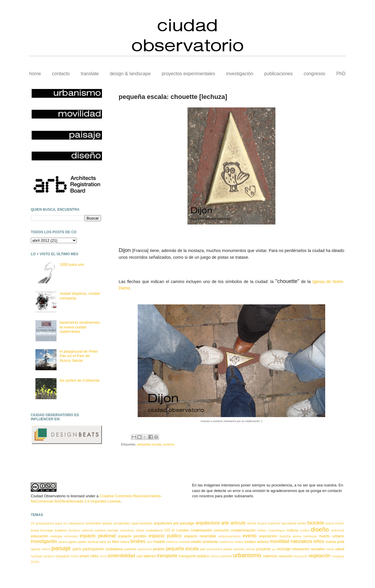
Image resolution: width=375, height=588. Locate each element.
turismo (169, 444)
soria (103, 556)
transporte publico (194, 556)
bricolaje (47, 530)
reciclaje (284, 549)
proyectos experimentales (188, 74)
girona (297, 536)
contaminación (243, 530)
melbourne (226, 542)
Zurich (35, 562)
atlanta (252, 523)
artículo (238, 523)
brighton (61, 530)
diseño (320, 529)
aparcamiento (142, 523)
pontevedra (214, 549)
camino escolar (107, 530)
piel (203, 549)
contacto (61, 74)
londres (138, 541)
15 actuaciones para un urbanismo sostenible (66, 523)
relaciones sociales (308, 549)
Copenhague (277, 530)
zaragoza (338, 556)
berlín (302, 523)
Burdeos (74, 530)
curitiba (305, 530)
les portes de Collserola (79, 380)
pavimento (145, 549)
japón (73, 542)
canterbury (127, 530)
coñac (262, 530)
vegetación (319, 556)
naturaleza (301, 541)
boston (340, 523)
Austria (262, 523)
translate (90, 74)
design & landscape (130, 74)
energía (56, 536)
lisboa (125, 542)
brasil (35, 530)
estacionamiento (230, 536)
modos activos (256, 542)
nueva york (335, 542)
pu (274, 549)
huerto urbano (332, 536)
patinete (130, 549)
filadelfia (285, 536)
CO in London (177, 530)
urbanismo (247, 555)
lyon (150, 542)
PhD (341, 74)
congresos (315, 74)
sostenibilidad (121, 556)
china (140, 530)
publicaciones (278, 74)
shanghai (63, 556)
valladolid (285, 556)
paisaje (61, 548)
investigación (240, 74)
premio (239, 549)
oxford (46, 549)
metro (239, 542)
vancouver (300, 556)
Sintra (75, 556)
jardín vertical (88, 542)
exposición (268, 536)
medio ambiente (205, 542)
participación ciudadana (103, 549)
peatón (159, 549)
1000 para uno (72, 264)
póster (228, 549)
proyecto (264, 549)
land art (105, 542)
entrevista (71, 536)
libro (116, 542)
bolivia (330, 523)
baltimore (274, 523)
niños (319, 541)
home (35, 74)
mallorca (172, 542)
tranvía (215, 556)
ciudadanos (154, 530)
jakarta (63, 542)
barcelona (289, 523)
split (139, 556)
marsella (184, 542)
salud (340, 549)
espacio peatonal (98, 536)
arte (225, 523)
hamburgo (310, 536)
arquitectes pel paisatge (174, 523)
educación (39, 536)
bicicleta (316, 523)
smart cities (89, 556)
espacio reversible (200, 536)
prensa (250, 549)
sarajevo (49, 556)
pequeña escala (149, 444)
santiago (36, 556)
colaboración (202, 530)
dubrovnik (338, 530)
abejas (107, 523)
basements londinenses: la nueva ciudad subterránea (80, 327)
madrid (159, 542)
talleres (150, 556)
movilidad (279, 541)
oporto (36, 549)
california (88, 530)
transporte (167, 556)
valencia (270, 556)
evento (250, 536)
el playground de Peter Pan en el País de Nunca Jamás (79, 356)
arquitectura (207, 523)
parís (77, 549)
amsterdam (122, 523)
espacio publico (165, 536)
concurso (222, 530)
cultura (292, 530)
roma (330, 549)
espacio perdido (132, 536)
